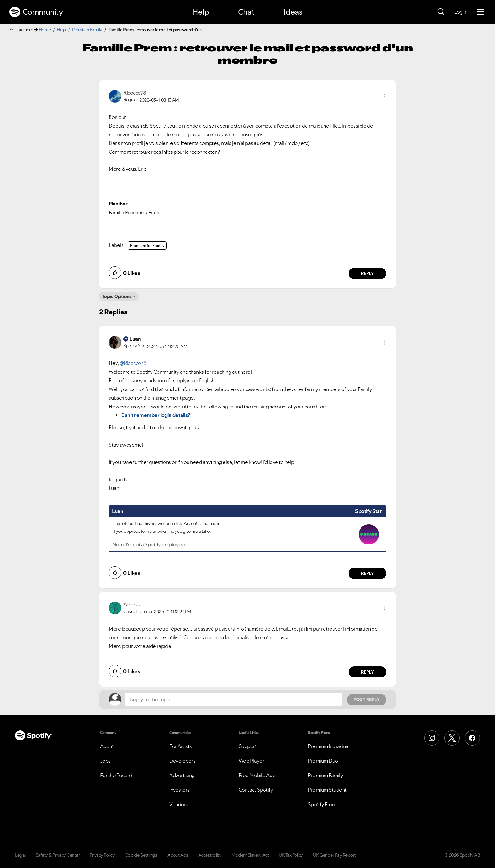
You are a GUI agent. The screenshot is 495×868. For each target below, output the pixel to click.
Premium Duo (323, 761)
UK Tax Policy (291, 855)
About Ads (178, 855)
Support (248, 746)
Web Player (251, 761)
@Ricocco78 (133, 363)
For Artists (181, 746)
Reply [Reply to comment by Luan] (368, 573)
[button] (385, 96)
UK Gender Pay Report (334, 855)
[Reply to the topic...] (233, 699)
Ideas (293, 12)
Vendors (179, 804)
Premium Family (87, 30)
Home (45, 30)
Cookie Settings (141, 855)
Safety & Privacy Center (58, 855)
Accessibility (210, 855)
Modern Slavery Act (250, 855)
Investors (179, 790)
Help (201, 12)
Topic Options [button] (117, 296)
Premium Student (327, 790)
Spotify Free (321, 804)
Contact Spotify (256, 790)
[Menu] (480, 12)
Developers (182, 761)
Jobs (105, 761)
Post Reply (367, 699)
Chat (246, 12)
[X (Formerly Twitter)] (452, 738)
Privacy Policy (102, 855)
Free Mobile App (257, 775)
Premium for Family (147, 245)
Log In (461, 12)
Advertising (182, 775)
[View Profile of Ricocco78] (135, 93)
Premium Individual (329, 746)
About (107, 746)
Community (36, 12)
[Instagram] (432, 738)
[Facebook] (472, 738)
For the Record (116, 775)
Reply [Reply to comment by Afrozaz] (368, 672)
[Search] (441, 12)
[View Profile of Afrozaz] (132, 604)
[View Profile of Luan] (135, 339)
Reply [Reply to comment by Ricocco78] (368, 273)
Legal (20, 855)
